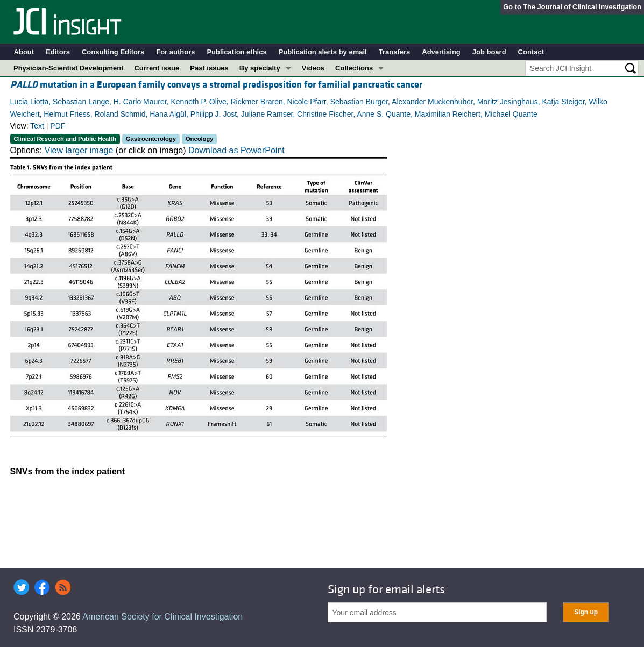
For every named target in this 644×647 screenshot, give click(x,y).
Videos (313, 68)
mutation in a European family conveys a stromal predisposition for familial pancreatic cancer (216, 85)
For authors (175, 52)
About (24, 52)
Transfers (395, 52)
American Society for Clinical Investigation (162, 617)
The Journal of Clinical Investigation (582, 7)
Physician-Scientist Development (68, 68)
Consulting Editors (113, 52)
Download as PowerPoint (236, 150)
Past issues (209, 68)
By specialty (260, 68)
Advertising (441, 52)
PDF (58, 126)
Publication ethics (236, 52)
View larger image (79, 150)
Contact (531, 52)
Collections (354, 68)
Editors (58, 52)
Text (37, 126)
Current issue (157, 68)
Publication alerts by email (323, 52)
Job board (489, 52)
